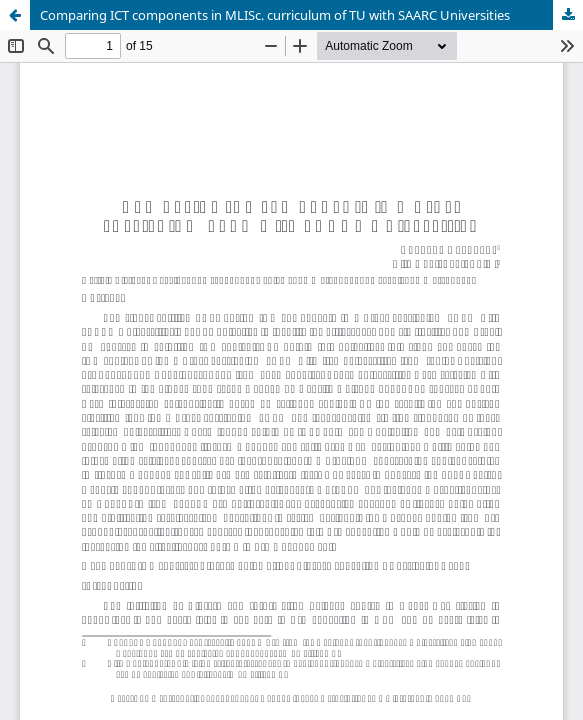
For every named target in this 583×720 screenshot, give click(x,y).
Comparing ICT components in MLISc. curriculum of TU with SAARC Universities (275, 15)
